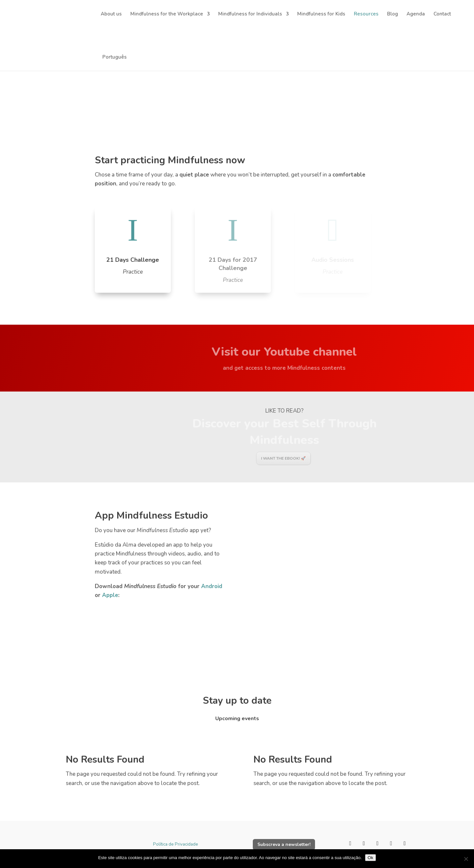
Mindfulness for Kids (321, 14)
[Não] (466, 859)
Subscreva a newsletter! (284, 844)
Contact (442, 14)
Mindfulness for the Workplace (167, 14)
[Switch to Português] (114, 49)
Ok (370, 858)
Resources (366, 14)
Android (212, 586)
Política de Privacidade (176, 844)
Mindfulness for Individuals (250, 14)
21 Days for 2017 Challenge (233, 264)
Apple (110, 595)
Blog (393, 14)
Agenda (416, 14)
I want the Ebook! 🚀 (283, 458)
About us (111, 14)
